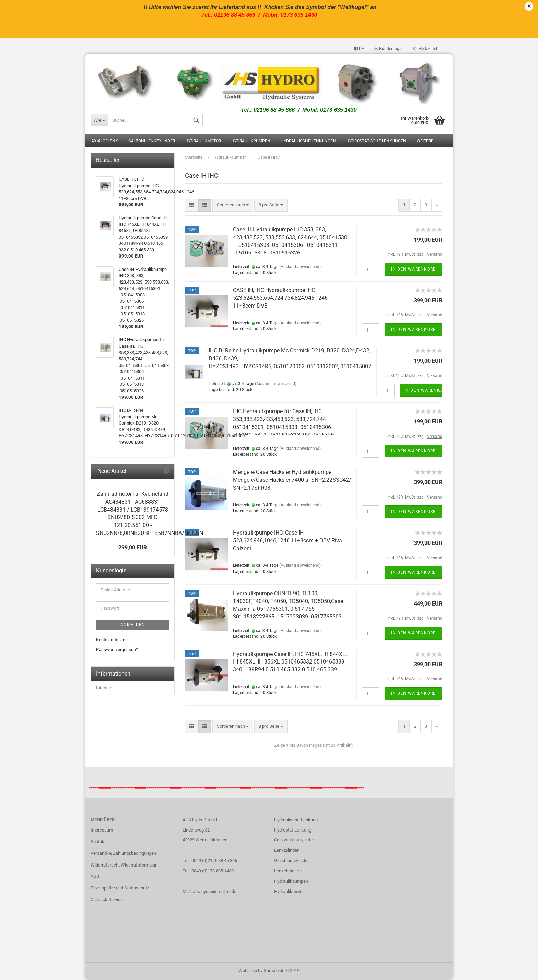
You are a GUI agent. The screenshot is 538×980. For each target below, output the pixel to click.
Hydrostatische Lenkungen (376, 142)
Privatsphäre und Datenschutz (120, 889)
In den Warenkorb (413, 270)
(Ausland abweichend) (300, 267)
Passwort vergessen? (117, 650)
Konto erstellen (111, 640)
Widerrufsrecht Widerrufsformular (124, 865)
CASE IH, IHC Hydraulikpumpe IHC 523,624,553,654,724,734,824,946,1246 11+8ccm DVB (280, 298)
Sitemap (104, 688)
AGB (95, 877)
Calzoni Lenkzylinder (152, 142)
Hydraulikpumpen (251, 142)
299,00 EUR (133, 548)
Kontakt (98, 842)
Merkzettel (425, 49)
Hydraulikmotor (203, 142)
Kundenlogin (389, 49)
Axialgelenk (105, 142)
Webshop (248, 971)
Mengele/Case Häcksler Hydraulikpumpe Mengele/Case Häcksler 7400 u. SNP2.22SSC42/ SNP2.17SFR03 (292, 481)
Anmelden (133, 625)
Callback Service (107, 900)
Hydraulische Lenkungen (308, 142)
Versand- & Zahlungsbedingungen (123, 854)
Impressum (102, 831)
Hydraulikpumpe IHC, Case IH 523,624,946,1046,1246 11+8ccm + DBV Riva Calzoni (288, 541)
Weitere (425, 142)
